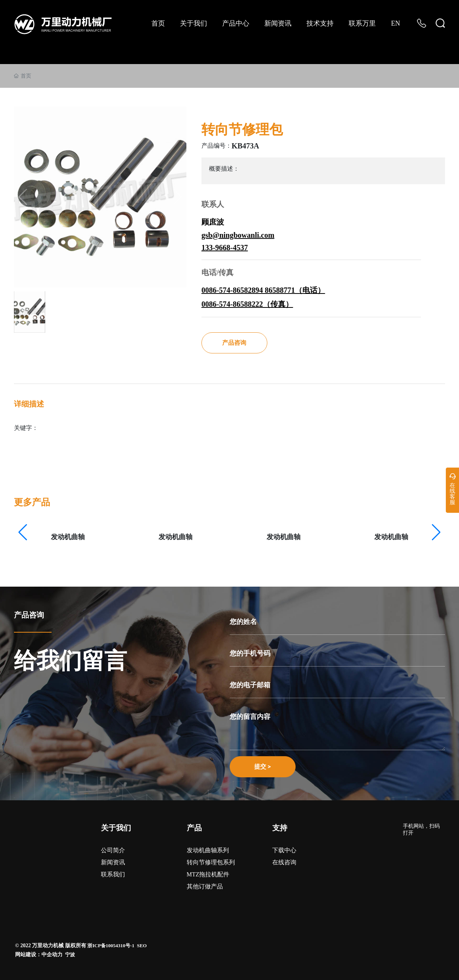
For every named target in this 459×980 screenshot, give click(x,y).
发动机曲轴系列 (208, 850)
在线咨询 (284, 862)
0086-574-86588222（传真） (247, 304)
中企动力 (52, 955)
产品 (194, 828)
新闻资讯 (113, 862)
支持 (280, 828)
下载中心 (284, 850)
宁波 (70, 955)
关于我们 (116, 828)
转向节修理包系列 (211, 862)
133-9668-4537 (225, 248)
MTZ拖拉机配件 (208, 874)
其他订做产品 (205, 886)
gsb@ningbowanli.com (238, 235)
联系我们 (113, 874)
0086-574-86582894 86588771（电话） (263, 290)
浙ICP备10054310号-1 (111, 946)
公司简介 (113, 850)
